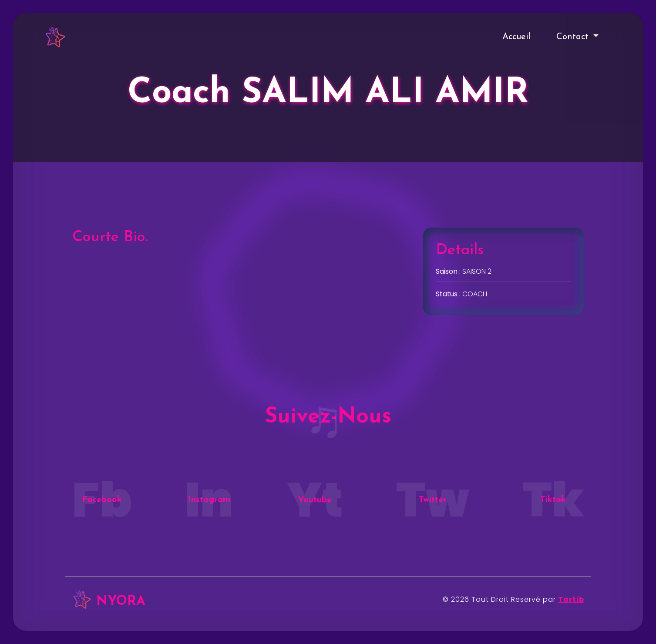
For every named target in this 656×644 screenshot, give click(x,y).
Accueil (516, 37)
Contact (574, 37)
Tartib (571, 599)
